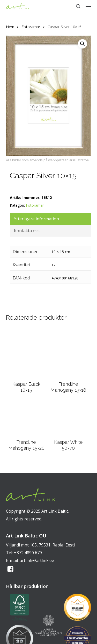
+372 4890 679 (28, 553)
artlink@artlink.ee (37, 560)
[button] (88, 6)
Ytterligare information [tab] (36, 219)
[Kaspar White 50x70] (68, 419)
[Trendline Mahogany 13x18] (68, 353)
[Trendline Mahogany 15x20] (26, 419)
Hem (10, 27)
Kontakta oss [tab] (27, 231)
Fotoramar (31, 27)
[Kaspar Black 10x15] (26, 353)
